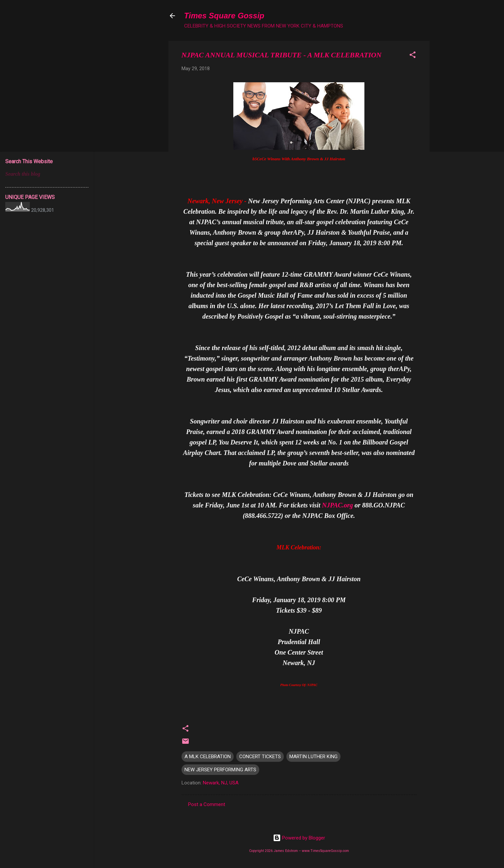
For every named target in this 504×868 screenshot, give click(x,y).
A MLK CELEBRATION (208, 757)
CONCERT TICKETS (260, 757)
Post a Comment (207, 804)
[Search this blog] (47, 174)
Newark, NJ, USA (221, 783)
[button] (413, 56)
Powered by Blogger (299, 838)
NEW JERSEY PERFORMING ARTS (220, 770)
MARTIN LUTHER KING (313, 757)
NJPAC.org (337, 505)
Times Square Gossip (224, 16)
